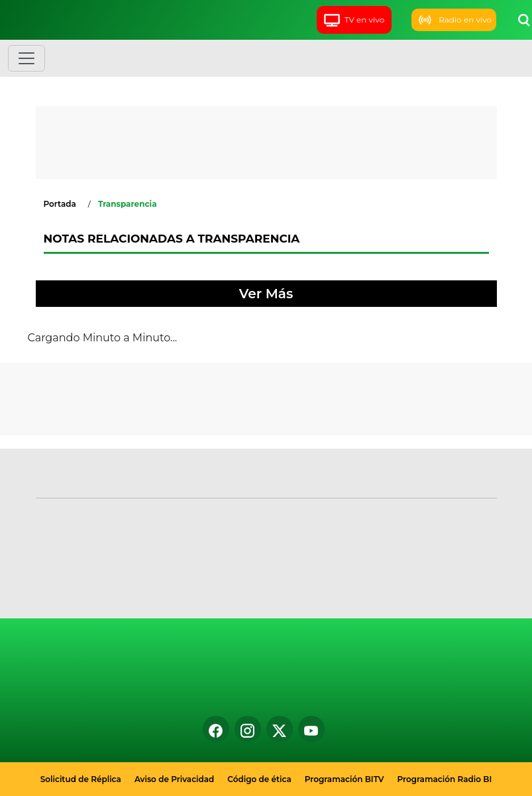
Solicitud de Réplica (81, 779)
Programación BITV (345, 779)
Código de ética (259, 779)
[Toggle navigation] (27, 58)
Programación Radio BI (445, 779)
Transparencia (128, 204)
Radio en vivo (454, 20)
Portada (60, 204)
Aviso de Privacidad (174, 779)
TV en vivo (354, 20)
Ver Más (266, 294)
